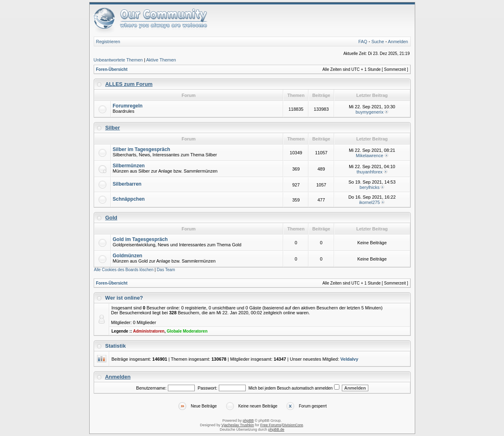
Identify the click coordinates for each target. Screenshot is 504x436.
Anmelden (398, 42)
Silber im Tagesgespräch (142, 149)
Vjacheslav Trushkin (238, 425)
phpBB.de (276, 429)
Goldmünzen (128, 256)
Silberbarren (127, 184)
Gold (111, 218)
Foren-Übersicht (112, 69)
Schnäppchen (129, 199)
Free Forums (271, 425)
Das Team (166, 270)
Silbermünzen (129, 166)
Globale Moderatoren (187, 331)
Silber (112, 128)
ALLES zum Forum (129, 84)
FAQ (363, 42)
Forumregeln (128, 106)
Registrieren (108, 42)
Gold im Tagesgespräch (140, 239)
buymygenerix (370, 112)
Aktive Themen (161, 60)
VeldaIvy (349, 359)
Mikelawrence (369, 156)
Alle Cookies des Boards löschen (124, 270)
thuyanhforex (370, 172)
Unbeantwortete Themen (118, 60)
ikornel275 (370, 202)
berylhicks (370, 187)
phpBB (248, 421)
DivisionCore (293, 425)
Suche (377, 42)
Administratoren (149, 331)
